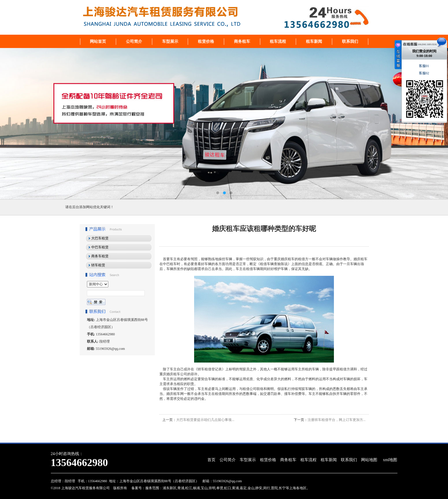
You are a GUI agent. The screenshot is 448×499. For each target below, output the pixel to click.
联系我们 (350, 41)
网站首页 (98, 41)
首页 (211, 460)
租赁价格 (206, 41)
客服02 (424, 73)
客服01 (424, 66)
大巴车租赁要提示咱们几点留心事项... (205, 420)
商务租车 (242, 41)
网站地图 (369, 460)
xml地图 (390, 460)
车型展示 (170, 41)
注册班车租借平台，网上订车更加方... (337, 420)
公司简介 (134, 41)
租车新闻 (314, 41)
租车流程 (278, 41)
